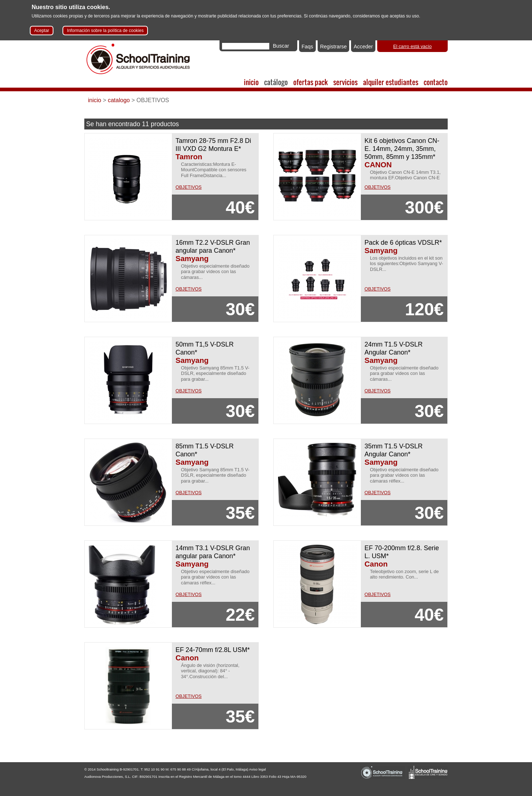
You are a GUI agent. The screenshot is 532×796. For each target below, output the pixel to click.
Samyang (192, 258)
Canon (376, 564)
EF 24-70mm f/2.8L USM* (213, 650)
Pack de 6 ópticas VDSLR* (403, 243)
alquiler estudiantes (391, 82)
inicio (251, 82)
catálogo (276, 82)
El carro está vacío (412, 46)
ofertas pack (311, 82)
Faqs (307, 47)
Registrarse (334, 47)
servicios (345, 82)
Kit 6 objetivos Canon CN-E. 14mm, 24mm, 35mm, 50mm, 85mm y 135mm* (402, 149)
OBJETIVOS (189, 187)
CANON (378, 165)
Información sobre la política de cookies (105, 31)
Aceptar (42, 31)
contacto (436, 82)
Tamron (189, 157)
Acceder (363, 47)
